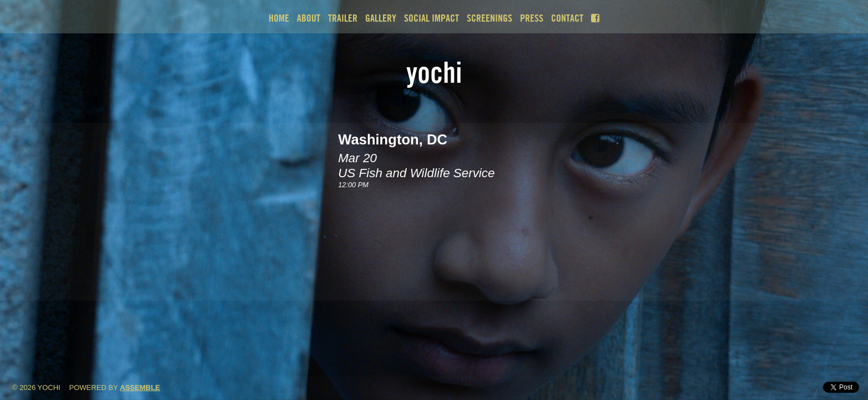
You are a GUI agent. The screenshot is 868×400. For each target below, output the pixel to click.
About (309, 18)
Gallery (381, 18)
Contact (567, 18)
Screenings (489, 18)
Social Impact (432, 18)
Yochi (434, 72)
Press (532, 18)
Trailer (343, 18)
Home (279, 18)
